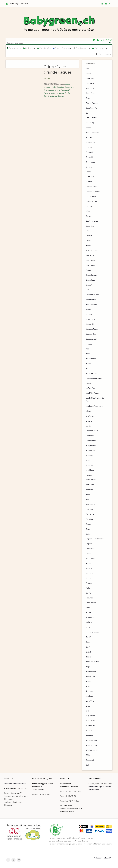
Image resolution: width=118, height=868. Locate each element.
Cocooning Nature (93, 192)
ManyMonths (91, 446)
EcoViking (90, 226)
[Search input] (58, 43)
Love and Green (92, 431)
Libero (88, 411)
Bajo (88, 113)
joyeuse (89, 344)
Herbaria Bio (91, 300)
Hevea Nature (91, 305)
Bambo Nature (92, 118)
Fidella (89, 246)
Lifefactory (90, 416)
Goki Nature (91, 265)
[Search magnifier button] (110, 43)
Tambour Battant (93, 662)
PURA (88, 588)
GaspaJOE (90, 255)
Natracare (90, 485)
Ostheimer (90, 549)
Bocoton (89, 172)
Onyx (88, 529)
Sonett (89, 627)
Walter (89, 711)
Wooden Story (92, 745)
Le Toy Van (90, 388)
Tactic (88, 657)
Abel (88, 69)
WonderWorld (91, 741)
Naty (88, 495)
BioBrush (90, 152)
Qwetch (89, 593)
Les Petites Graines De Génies (95, 400)
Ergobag (89, 231)
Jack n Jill (90, 324)
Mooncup (90, 465)
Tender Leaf (91, 677)
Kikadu (89, 364)
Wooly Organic (92, 750)
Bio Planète (91, 142)
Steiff (88, 647)
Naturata (89, 490)
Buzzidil (89, 182)
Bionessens (91, 162)
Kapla (88, 349)
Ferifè (88, 241)
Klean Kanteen (92, 374)
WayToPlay (90, 716)
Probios (89, 583)
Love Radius (91, 441)
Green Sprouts (92, 275)
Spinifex (89, 637)
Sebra (88, 608)
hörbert (89, 314)
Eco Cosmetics (92, 221)
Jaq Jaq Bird (91, 334)
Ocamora (90, 509)
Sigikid (89, 613)
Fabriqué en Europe (57, 93)
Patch (88, 554)
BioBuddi (90, 157)
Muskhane (90, 470)
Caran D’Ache (91, 187)
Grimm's (61, 96)
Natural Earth (91, 480)
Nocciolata (90, 505)
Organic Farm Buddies (95, 539)
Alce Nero (90, 84)
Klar (88, 369)
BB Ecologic (91, 123)
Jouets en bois (54, 90)
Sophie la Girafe (92, 632)
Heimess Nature (92, 295)
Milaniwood (91, 451)
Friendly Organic (92, 251)
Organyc (89, 544)
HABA (88, 290)
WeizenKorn (91, 726)
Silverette (90, 618)
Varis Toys (90, 701)
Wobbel (89, 731)
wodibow (90, 736)
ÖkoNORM (90, 514)
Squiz (88, 642)
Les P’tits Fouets (93, 393)
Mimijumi (90, 455)
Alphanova (90, 88)
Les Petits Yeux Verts (94, 406)
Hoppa (89, 310)
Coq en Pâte (91, 196)
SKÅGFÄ (89, 623)
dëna (88, 211)
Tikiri (88, 686)
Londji (88, 426)
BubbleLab (90, 177)
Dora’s (88, 216)
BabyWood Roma (93, 108)
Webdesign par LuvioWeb (103, 858)
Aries (88, 98)
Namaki (89, 475)
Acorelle (89, 74)
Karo (88, 354)
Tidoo (88, 682)
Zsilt (88, 765)
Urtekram (90, 696)
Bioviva (89, 167)
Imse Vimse (91, 319)
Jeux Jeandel (91, 339)
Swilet (88, 652)
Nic (87, 500)
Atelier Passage (92, 103)
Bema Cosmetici (93, 133)
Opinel (88, 534)
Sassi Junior (91, 603)
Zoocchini (90, 760)
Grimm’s (89, 285)
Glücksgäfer (91, 260)
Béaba (88, 128)
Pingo (88, 563)
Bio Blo (89, 147)
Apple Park (90, 93)
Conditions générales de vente (15, 784)
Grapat (89, 270)
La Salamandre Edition (95, 378)
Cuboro (89, 206)
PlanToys (90, 573)
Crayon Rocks (91, 201)
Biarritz (89, 138)
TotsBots (90, 691)
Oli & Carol (90, 519)
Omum (89, 524)
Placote (89, 568)
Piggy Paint (91, 559)
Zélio (88, 755)
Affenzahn (90, 79)
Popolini (89, 578)
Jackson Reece (92, 329)
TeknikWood (91, 672)
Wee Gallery (91, 721)
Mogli (88, 460)
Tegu (88, 667)
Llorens (89, 421)
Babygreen (59, 24)
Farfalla (89, 236)
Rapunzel (90, 598)
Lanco (88, 383)
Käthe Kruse (91, 359)
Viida (88, 706)
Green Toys (90, 280)
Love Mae (90, 436)
